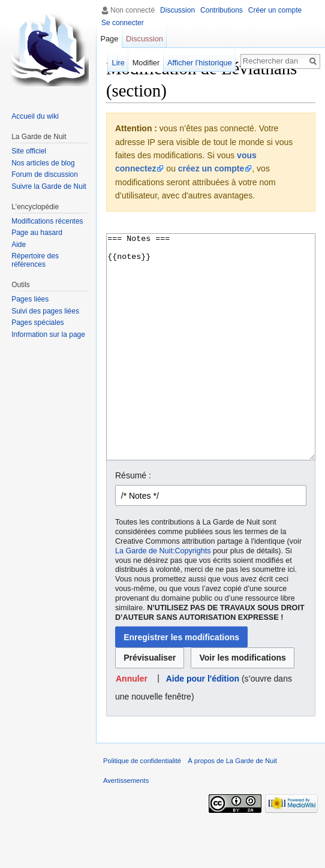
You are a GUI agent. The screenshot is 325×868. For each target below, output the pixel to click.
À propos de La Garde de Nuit (232, 806)
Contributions (222, 10)
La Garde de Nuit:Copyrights (163, 596)
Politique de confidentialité (142, 806)
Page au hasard (37, 233)
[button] (132, 724)
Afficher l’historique (200, 63)
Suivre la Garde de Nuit (49, 186)
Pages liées (30, 299)
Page (109, 39)
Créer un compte (275, 10)
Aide (19, 245)
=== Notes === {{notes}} (211, 370)
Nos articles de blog (43, 163)
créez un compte (211, 168)
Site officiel (29, 151)
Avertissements (126, 825)
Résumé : (133, 520)
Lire (118, 63)
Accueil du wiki (35, 116)
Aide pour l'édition (203, 724)
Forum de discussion (45, 174)
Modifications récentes (47, 221)
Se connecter (123, 23)
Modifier (146, 63)
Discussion (177, 10)
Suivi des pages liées (45, 311)
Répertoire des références (35, 260)
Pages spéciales (37, 323)
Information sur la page (48, 334)
